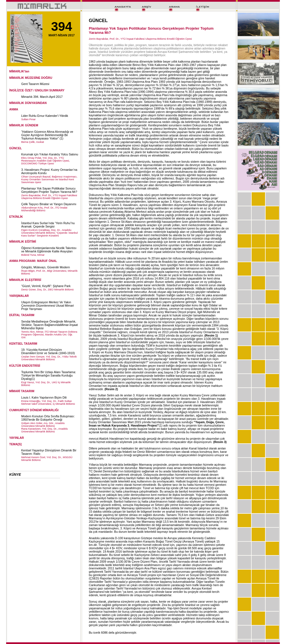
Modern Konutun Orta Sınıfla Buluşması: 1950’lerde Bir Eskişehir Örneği (48, 418)
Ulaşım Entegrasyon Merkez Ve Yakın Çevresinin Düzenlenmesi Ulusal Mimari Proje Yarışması (47, 306)
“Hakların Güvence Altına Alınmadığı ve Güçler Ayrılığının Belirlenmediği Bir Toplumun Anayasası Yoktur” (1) (47, 135)
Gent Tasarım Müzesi (35, 84)
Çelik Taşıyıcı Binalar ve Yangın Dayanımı (49, 204)
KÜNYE (15, 475)
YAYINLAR (17, 438)
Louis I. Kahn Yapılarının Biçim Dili (44, 397)
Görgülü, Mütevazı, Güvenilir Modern (46, 267)
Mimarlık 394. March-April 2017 (42, 97)
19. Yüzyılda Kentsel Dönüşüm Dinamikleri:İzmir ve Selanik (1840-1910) (48, 351)
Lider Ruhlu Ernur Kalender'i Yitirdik (45, 116)
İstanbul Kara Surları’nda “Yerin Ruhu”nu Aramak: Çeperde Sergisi (48, 225)
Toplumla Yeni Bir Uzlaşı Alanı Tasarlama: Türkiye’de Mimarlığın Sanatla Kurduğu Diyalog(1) (49, 375)
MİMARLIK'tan (19, 71)
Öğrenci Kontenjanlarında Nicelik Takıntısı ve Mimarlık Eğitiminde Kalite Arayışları (49, 250)
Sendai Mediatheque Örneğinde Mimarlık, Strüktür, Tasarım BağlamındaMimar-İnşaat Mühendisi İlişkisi (49, 325)
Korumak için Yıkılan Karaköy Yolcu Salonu (50, 154)
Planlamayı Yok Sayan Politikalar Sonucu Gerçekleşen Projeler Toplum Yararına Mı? (49, 190)
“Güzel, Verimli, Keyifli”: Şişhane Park (46, 286)
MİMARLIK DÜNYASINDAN (28, 103)
